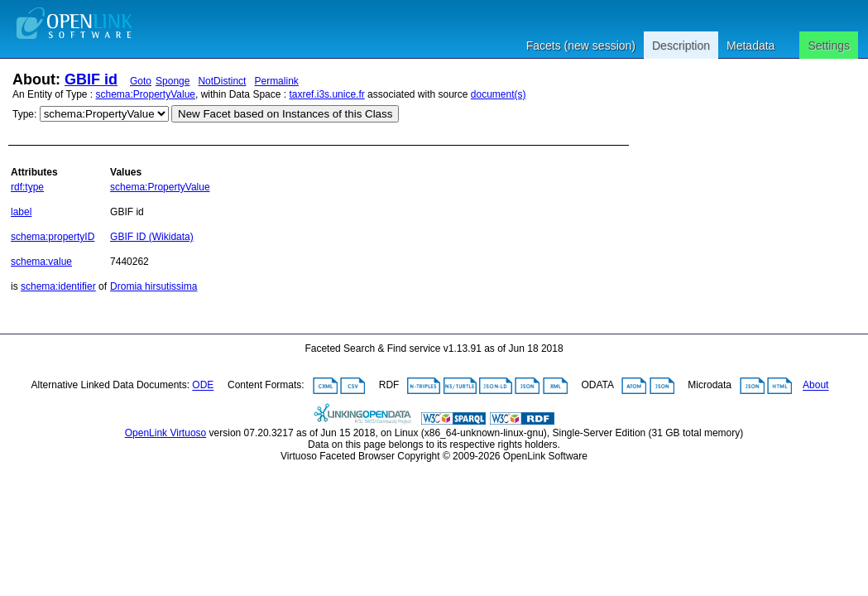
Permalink (276, 81)
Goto (141, 81)
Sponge (173, 81)
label (21, 212)
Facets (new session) (581, 46)
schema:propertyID (53, 237)
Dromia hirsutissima (153, 286)
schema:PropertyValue (146, 94)
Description (681, 46)
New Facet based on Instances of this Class (285, 114)
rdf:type (27, 187)
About (815, 386)
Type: (24, 114)
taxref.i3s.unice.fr (326, 94)
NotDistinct (222, 81)
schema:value (41, 262)
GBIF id (91, 79)
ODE (203, 386)
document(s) (499, 94)
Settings (829, 46)
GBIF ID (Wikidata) (152, 237)
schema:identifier (58, 286)
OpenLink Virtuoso (166, 433)
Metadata (751, 46)
